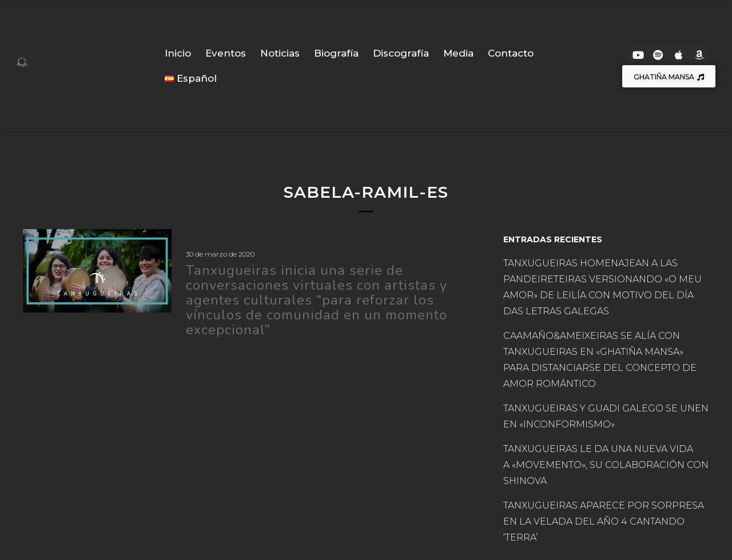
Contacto (511, 53)
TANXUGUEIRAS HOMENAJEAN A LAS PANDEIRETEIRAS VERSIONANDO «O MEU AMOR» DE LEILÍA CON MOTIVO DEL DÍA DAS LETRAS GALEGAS (602, 287)
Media (458, 53)
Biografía (336, 53)
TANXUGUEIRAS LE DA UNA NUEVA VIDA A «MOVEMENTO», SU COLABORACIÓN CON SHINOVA (606, 465)
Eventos (226, 53)
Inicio (178, 53)
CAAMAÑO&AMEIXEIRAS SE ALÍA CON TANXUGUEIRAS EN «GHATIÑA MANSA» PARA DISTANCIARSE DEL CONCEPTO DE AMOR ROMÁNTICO (600, 360)
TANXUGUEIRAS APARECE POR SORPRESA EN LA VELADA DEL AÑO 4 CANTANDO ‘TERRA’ (604, 521)
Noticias (280, 53)
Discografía (401, 53)
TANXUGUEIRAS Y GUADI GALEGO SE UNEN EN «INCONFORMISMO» (606, 416)
